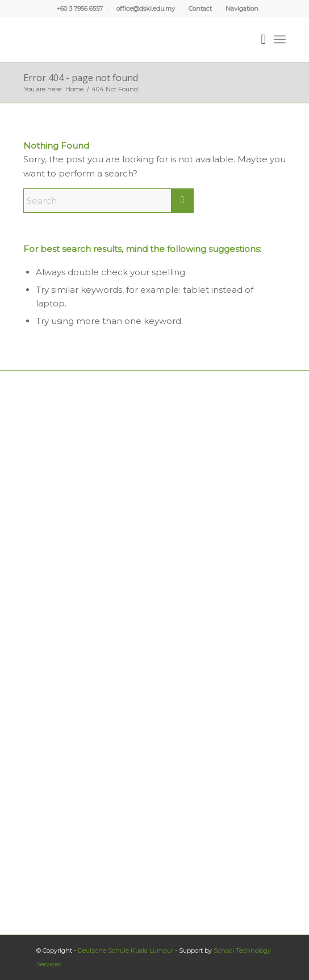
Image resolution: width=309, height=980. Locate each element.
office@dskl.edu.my (146, 9)
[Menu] (280, 39)
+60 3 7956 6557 (80, 9)
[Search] (258, 39)
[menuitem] (80, 9)
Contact (200, 9)
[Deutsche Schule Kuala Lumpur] (128, 39)
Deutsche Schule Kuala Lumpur (126, 950)
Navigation (242, 9)
